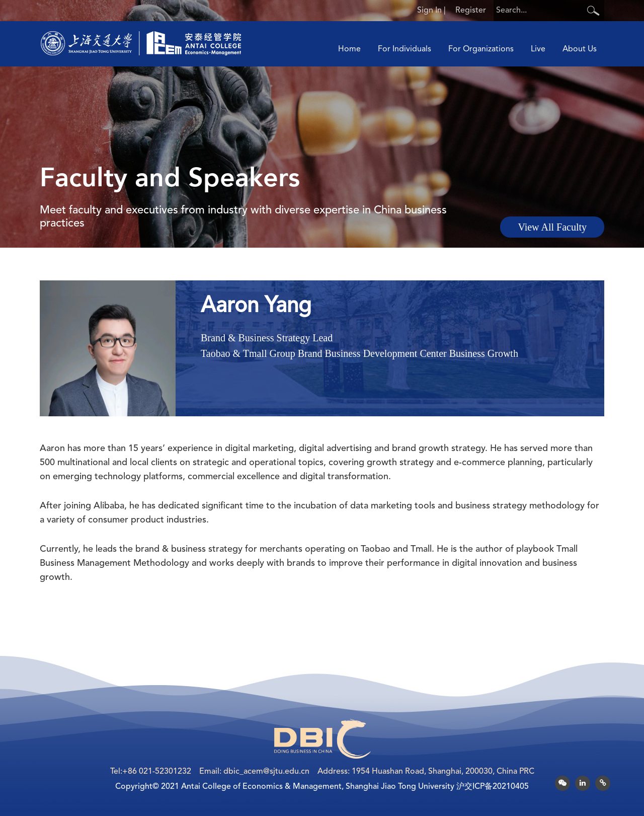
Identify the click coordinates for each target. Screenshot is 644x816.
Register (471, 11)
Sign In (429, 11)
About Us (580, 49)
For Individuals (405, 49)
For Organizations (481, 49)
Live (538, 49)
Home (349, 49)
